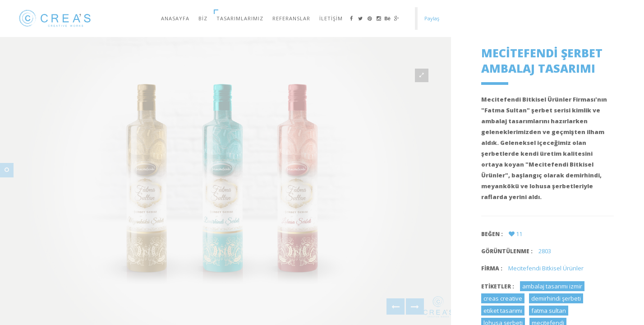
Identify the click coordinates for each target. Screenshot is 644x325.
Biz (203, 18)
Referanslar (291, 18)
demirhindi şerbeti (556, 298)
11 (515, 234)
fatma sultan (549, 311)
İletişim (331, 18)
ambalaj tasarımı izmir (552, 286)
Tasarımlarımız (240, 18)
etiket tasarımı (503, 311)
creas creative (503, 298)
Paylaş (432, 18)
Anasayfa (175, 18)
